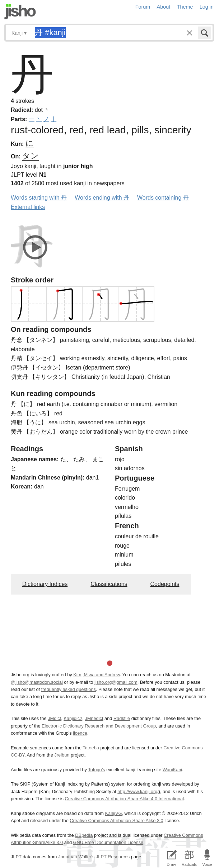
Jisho (20, 12)
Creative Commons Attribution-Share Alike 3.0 (116, 821)
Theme (185, 7)
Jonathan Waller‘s (76, 857)
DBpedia (84, 835)
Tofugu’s (96, 770)
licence (80, 733)
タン (31, 156)
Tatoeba (91, 748)
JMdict (54, 718)
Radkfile (122, 718)
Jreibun (62, 755)
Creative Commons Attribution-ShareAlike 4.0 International (124, 799)
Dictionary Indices (45, 584)
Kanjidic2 (73, 718)
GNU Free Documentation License (108, 842)
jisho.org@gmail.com (116, 682)
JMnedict (94, 718)
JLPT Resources (113, 857)
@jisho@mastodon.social (37, 682)
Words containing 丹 (163, 198)
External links (28, 207)
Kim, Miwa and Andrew (96, 675)
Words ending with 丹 (102, 198)
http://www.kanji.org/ (138, 791)
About (164, 7)
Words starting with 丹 (39, 198)
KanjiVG (113, 813)
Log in (207, 7)
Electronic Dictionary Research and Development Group (99, 726)
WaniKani (172, 770)
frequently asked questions (69, 689)
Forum (143, 7)
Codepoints (165, 584)
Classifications (109, 584)
